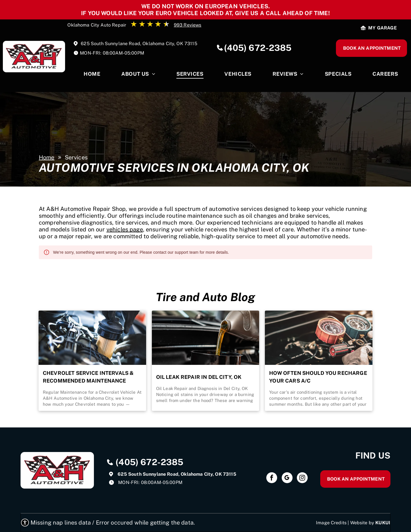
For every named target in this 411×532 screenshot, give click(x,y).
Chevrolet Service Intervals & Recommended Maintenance (88, 377)
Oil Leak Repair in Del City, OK (199, 377)
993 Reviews (188, 25)
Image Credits (331, 523)
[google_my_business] (287, 478)
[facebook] (272, 478)
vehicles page (125, 229)
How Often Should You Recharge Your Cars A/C (318, 377)
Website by (362, 523)
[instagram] (302, 478)
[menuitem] (92, 75)
